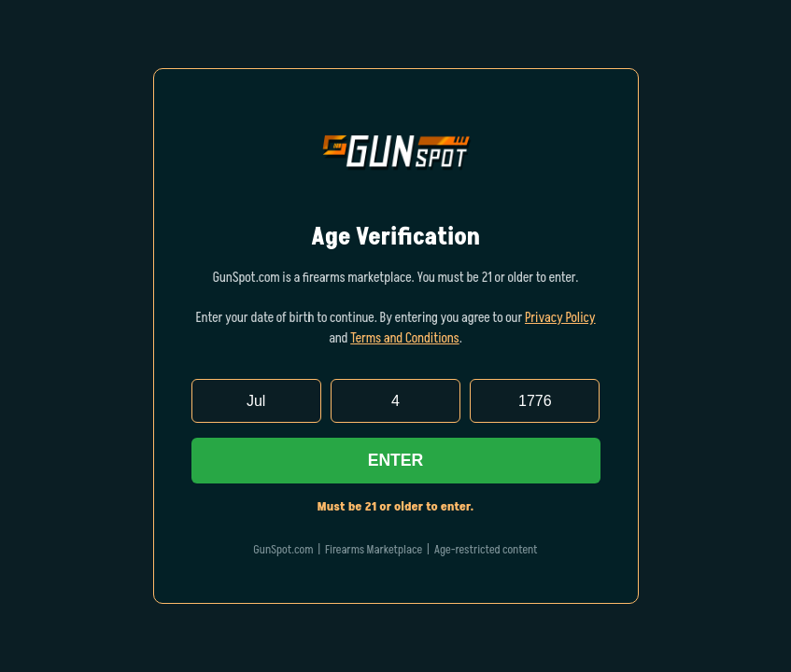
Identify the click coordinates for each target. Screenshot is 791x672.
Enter (396, 460)
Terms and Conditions (405, 339)
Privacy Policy (560, 318)
